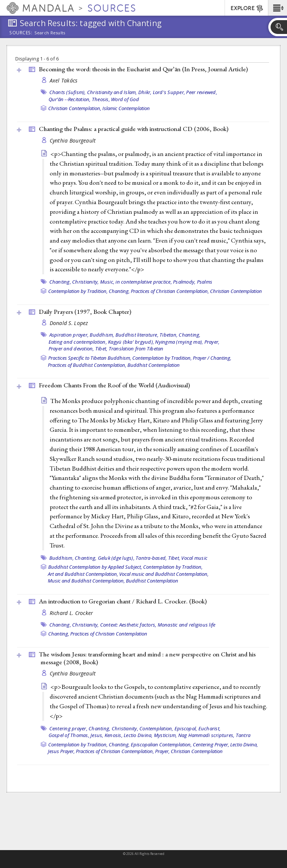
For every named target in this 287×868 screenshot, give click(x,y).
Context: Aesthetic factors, (128, 625)
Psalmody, (184, 282)
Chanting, (60, 282)
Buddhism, (102, 335)
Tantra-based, (151, 558)
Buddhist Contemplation (154, 365)
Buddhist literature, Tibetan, (146, 335)
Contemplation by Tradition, (78, 291)
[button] (277, 8)
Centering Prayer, (211, 744)
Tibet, (101, 349)
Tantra (243, 735)
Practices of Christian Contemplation (109, 634)
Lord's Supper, (169, 92)
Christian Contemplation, (75, 108)
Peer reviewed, (202, 92)
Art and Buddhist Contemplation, (83, 574)
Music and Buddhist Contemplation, (86, 581)
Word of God (125, 99)
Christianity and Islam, (112, 92)
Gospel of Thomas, (69, 735)
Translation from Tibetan (136, 349)
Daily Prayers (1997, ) (85, 312)
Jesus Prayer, (61, 751)
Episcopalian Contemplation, (161, 744)
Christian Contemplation (236, 291)
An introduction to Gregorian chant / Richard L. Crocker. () (123, 601)
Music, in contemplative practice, (136, 282)
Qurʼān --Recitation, (70, 99)
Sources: (21, 33)
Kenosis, (114, 735)
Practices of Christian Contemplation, (170, 291)
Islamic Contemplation (126, 108)
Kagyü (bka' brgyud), (131, 342)
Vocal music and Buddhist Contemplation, (164, 574)
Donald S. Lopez (69, 323)
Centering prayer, (68, 728)
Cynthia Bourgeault (73, 140)
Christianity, (85, 282)
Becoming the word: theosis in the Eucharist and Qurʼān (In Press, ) (143, 69)
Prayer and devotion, (71, 349)
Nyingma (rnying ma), (179, 342)
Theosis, (101, 99)
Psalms (205, 282)
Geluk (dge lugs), (116, 558)
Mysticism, (166, 735)
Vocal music (194, 558)
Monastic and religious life (187, 625)
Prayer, (212, 342)
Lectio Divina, (138, 735)
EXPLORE (247, 9)
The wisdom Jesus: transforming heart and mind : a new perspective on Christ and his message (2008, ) (147, 658)
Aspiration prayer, (69, 335)
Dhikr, (145, 92)
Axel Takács (64, 80)
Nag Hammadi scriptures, (206, 735)
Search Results (50, 33)
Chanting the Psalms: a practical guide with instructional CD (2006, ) (134, 129)
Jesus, (97, 735)
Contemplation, (156, 728)
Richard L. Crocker (71, 613)
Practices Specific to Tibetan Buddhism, (90, 358)
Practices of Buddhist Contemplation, (87, 365)
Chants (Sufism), (68, 92)
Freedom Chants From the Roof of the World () (114, 385)
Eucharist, (210, 728)
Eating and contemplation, (78, 342)
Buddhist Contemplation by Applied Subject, (95, 567)
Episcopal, (186, 728)
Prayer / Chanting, (212, 358)
